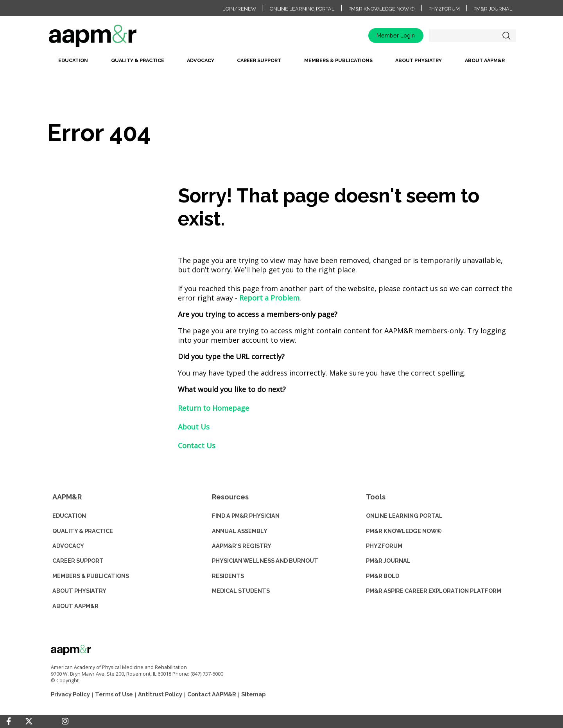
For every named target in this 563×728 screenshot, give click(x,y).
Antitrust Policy (160, 694)
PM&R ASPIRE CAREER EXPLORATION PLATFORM (434, 591)
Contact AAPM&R (212, 694)
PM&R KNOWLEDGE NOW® (404, 531)
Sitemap (253, 694)
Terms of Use (114, 694)
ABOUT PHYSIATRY (79, 591)
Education (73, 60)
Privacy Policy (70, 694)
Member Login (396, 35)
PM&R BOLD (383, 576)
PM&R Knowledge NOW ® (382, 9)
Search (506, 36)
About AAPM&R (485, 60)
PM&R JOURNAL (388, 561)
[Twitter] (29, 722)
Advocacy (201, 60)
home (117, 38)
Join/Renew (240, 9)
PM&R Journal (493, 9)
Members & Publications (338, 60)
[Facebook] (9, 721)
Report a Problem (269, 298)
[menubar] (281, 63)
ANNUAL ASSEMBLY (240, 531)
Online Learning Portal (302, 9)
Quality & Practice (138, 60)
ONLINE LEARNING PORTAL (404, 516)
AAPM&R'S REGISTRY (242, 546)
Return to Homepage (213, 408)
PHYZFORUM (384, 546)
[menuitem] (73, 63)
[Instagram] (65, 721)
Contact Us (197, 445)
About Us (194, 427)
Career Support (259, 60)
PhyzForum (444, 9)
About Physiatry (419, 60)
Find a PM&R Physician (246, 516)
